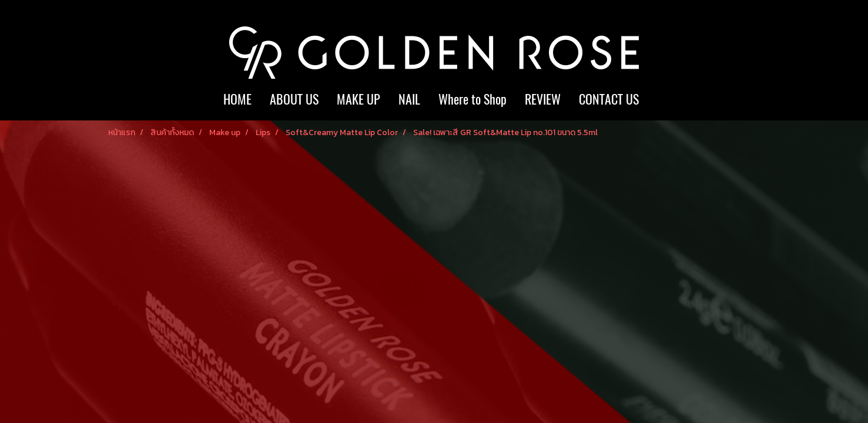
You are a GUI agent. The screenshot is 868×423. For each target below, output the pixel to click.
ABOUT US (294, 99)
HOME (237, 99)
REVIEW (543, 99)
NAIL (409, 99)
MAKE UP (358, 99)
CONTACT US (609, 99)
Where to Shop (472, 99)
